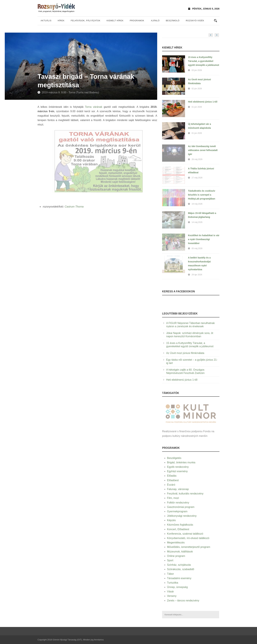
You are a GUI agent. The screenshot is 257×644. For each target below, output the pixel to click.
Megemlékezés (176, 543)
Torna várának (94, 107)
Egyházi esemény (177, 471)
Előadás (172, 476)
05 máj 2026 (197, 248)
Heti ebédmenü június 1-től (203, 102)
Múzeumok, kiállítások (180, 552)
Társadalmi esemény (179, 578)
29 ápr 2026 (197, 275)
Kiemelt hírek (115, 21)
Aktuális (46, 21)
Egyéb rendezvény (178, 467)
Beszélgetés (174, 458)
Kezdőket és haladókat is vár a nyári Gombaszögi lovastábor (204, 239)
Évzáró (171, 485)
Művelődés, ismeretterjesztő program (189, 547)
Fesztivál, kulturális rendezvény (185, 494)
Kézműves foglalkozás (180, 525)
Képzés (171, 520)
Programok (137, 21)
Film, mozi (173, 498)
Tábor (170, 574)
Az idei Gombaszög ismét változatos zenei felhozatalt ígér (203, 150)
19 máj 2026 (197, 204)
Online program (176, 556)
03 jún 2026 (197, 70)
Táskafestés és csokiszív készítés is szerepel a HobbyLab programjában (202, 195)
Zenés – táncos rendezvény (183, 601)
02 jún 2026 (197, 89)
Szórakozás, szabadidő (181, 569)
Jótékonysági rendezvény (182, 516)
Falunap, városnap (178, 489)
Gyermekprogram (177, 511)
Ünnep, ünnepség (177, 587)
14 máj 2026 (197, 222)
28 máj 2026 (197, 159)
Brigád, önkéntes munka (181, 462)
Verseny (172, 596)
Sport (170, 560)
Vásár (170, 592)
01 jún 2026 (197, 107)
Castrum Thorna (74, 207)
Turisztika (173, 583)
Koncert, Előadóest (178, 529)
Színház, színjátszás (179, 565)
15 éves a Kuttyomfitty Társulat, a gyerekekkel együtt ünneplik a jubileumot (204, 61)
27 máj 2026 (197, 178)
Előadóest (173, 480)
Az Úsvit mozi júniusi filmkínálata (185, 353)
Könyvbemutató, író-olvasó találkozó (188, 538)
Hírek (61, 21)
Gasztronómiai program (181, 507)
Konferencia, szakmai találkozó (185, 534)
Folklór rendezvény (178, 503)
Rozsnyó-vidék (195, 21)
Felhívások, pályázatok (86, 21)
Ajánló (155, 21)
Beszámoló (173, 21)
